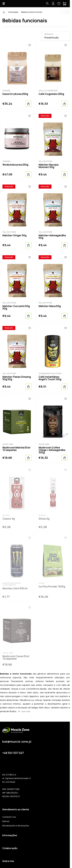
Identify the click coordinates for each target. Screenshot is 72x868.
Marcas (6, 821)
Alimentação (13, 12)
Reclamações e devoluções (16, 826)
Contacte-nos (9, 817)
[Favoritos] (30, 45)
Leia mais (26, 711)
